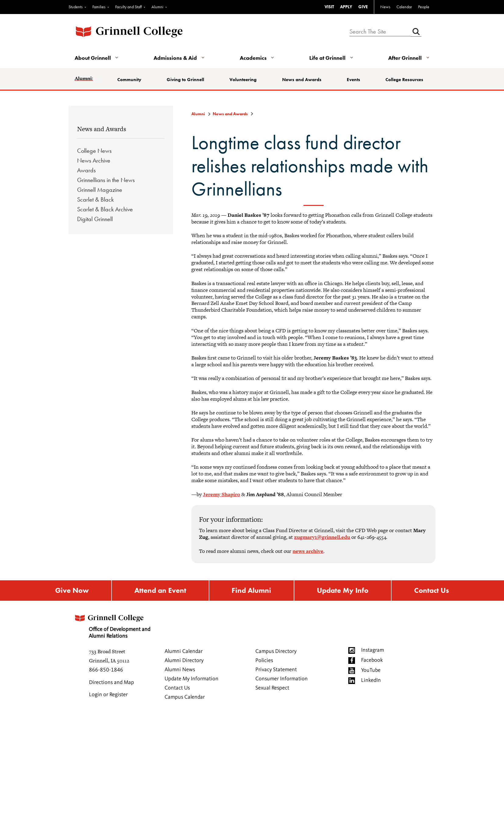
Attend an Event (160, 591)
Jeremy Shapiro (222, 494)
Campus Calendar (185, 697)
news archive (308, 551)
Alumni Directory (184, 661)
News (385, 7)
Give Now (72, 591)
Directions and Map (112, 682)
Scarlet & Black (95, 199)
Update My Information (192, 679)
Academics (253, 58)
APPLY (346, 7)
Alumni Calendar (184, 651)
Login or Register (108, 695)
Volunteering (243, 80)
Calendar (404, 7)
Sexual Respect (272, 688)
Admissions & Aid (175, 58)
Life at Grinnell (327, 58)
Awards (86, 170)
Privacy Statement (276, 670)
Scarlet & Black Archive (105, 209)
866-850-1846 (106, 670)
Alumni (157, 7)
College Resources (404, 80)
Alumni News (180, 670)
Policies (264, 661)
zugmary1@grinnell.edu (322, 537)
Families (99, 7)
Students (76, 7)
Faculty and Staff (128, 7)
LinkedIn (371, 680)
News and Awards (302, 80)
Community (129, 80)
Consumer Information (282, 679)
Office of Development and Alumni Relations (112, 624)
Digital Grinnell (95, 219)
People (424, 7)
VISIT (329, 7)
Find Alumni (251, 591)
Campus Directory (276, 651)
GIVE (363, 7)
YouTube (371, 670)
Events (353, 80)
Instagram (373, 650)
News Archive (94, 160)
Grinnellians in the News (106, 180)
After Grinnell (405, 58)
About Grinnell (93, 58)
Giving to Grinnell (185, 80)
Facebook (372, 660)
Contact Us (431, 591)
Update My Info (343, 591)
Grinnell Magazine (100, 190)
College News (94, 151)
